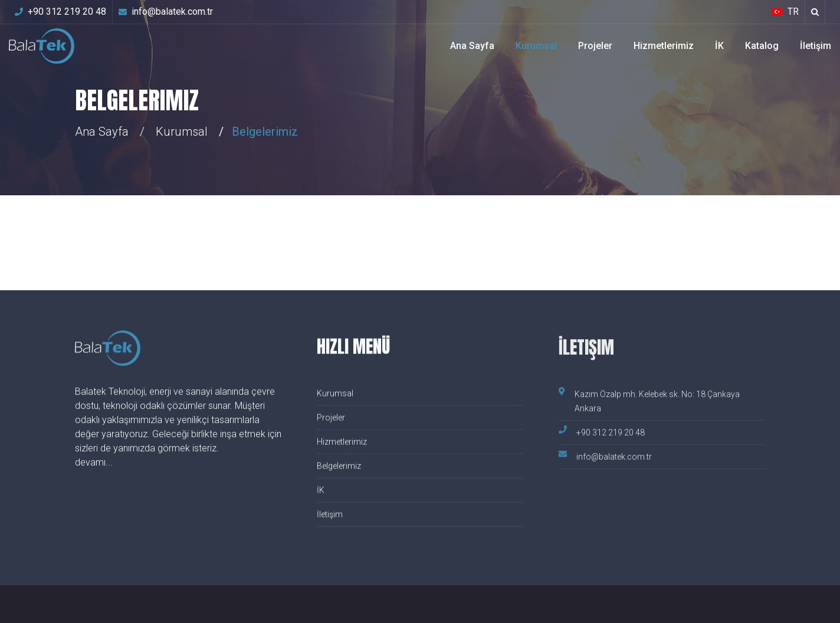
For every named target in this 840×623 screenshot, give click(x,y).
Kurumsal (536, 46)
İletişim (816, 46)
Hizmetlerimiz (664, 46)
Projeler (595, 46)
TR (785, 12)
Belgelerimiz (339, 467)
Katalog (762, 46)
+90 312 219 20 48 (60, 12)
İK (719, 46)
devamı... (94, 463)
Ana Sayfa (472, 46)
